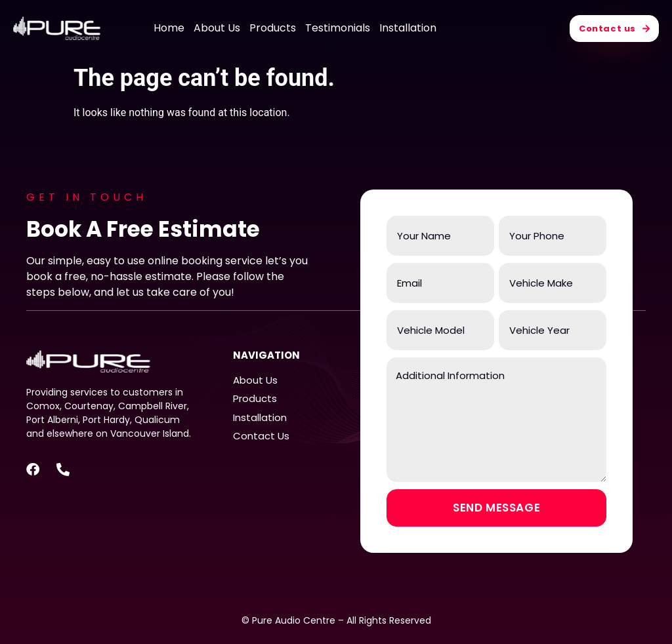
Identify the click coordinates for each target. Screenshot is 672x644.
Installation (408, 28)
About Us (217, 28)
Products (273, 28)
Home (169, 28)
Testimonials (338, 28)
